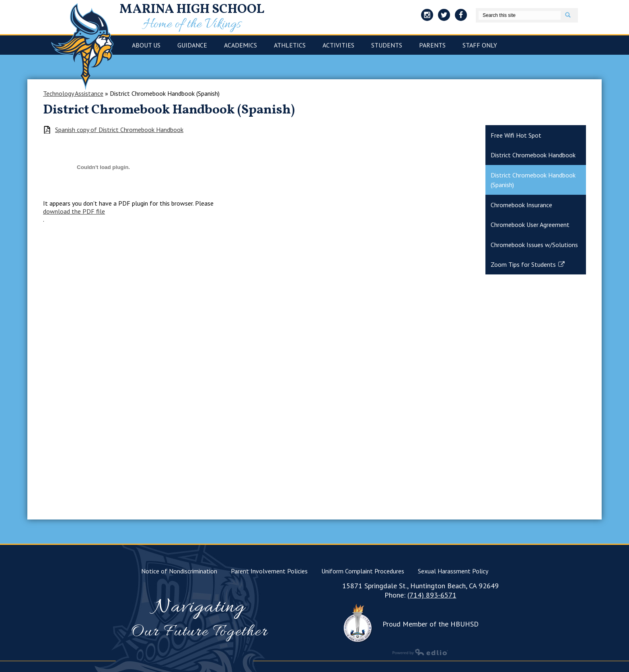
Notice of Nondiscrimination (179, 571)
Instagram (427, 16)
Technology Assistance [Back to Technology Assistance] (73, 93)
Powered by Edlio (420, 652)
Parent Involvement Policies (269, 571)
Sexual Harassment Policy (453, 571)
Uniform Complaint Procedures (363, 571)
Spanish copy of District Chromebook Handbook (119, 130)
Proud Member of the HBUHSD (431, 624)
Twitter (444, 16)
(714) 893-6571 (432, 595)
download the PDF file (74, 211)
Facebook (461, 16)
